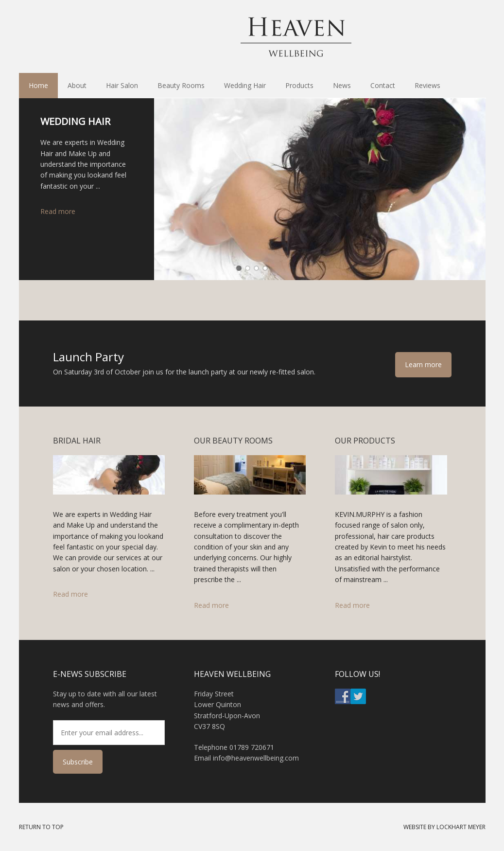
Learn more (423, 364)
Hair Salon (122, 85)
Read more (58, 211)
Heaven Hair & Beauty (252, 36)
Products (295, 85)
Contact (383, 85)
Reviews (427, 85)
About (72, 85)
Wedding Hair (245, 85)
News (342, 85)
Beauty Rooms (176, 85)
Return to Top (41, 827)
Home (38, 85)
